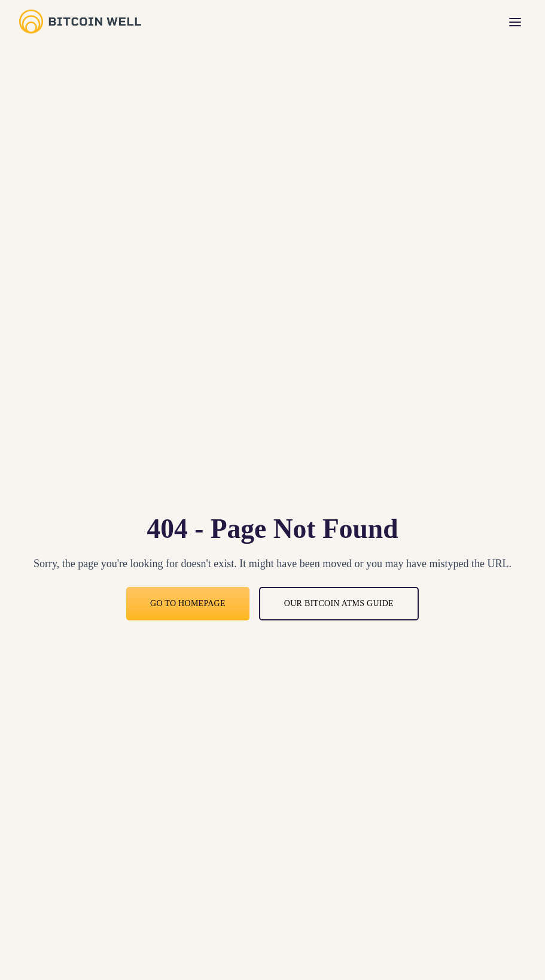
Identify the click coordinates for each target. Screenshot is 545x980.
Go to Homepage (188, 603)
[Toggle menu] (515, 22)
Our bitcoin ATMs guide (339, 603)
